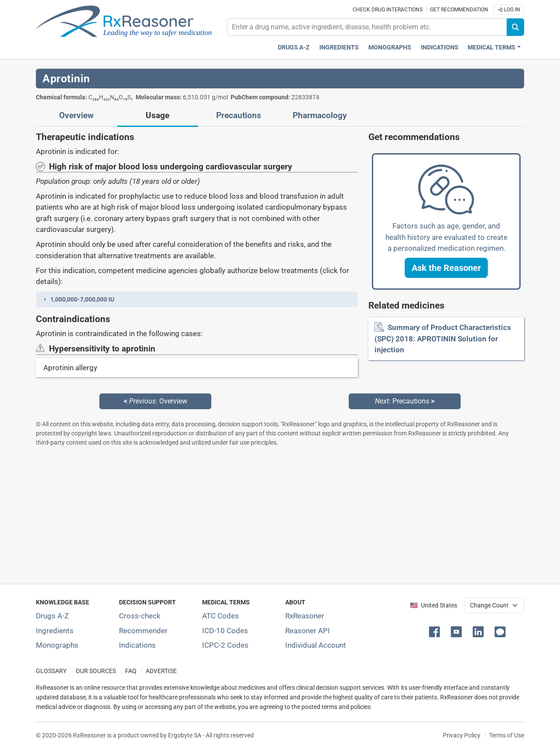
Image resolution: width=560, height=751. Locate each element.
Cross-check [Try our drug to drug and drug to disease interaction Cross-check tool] (140, 616)
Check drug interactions (388, 10)
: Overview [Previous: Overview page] (156, 401)
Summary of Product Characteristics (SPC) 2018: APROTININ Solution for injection (443, 339)
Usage (157, 116)
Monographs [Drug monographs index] (390, 47)
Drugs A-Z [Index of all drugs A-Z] (52, 616)
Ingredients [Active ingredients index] (339, 47)
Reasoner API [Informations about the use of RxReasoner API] (308, 631)
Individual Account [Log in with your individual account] (316, 645)
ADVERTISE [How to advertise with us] (161, 671)
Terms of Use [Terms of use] (507, 735)
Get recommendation (459, 10)
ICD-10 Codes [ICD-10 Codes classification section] (225, 631)
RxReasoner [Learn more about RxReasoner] (305, 616)
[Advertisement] (280, 515)
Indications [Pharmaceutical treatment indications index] (440, 47)
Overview (76, 116)
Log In (509, 10)
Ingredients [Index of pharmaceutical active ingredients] (55, 631)
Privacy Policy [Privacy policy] (462, 735)
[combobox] (367, 27)
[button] (197, 299)
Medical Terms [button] (492, 47)
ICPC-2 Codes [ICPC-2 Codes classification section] (225, 645)
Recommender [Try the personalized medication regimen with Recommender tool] (143, 631)
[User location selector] (494, 605)
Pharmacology (320, 116)
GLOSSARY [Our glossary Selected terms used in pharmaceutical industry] (51, 671)
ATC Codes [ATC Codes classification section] (220, 616)
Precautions (239, 116)
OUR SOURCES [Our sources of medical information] (96, 671)
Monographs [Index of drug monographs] (57, 645)
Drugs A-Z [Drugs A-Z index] (294, 47)
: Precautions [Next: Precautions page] (405, 401)
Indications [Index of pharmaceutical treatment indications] (137, 645)
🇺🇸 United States (434, 605)
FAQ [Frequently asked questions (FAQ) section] (131, 671)
